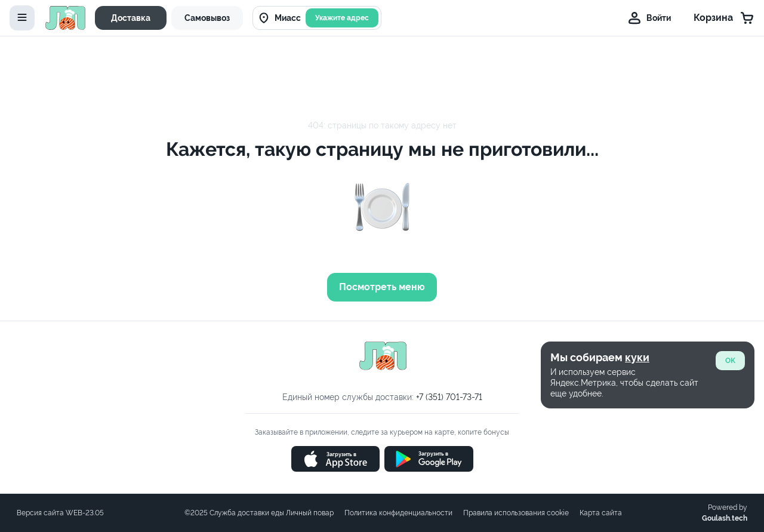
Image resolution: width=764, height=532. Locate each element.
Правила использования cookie (516, 513)
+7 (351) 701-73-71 (449, 397)
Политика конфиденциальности (398, 513)
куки (637, 357)
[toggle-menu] (22, 18)
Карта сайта (601, 513)
